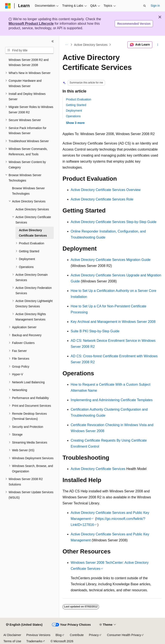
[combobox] (29, 50)
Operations (73, 116)
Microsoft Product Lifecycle (31, 24)
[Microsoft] (8, 6)
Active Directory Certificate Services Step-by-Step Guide (114, 222)
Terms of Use (12, 641)
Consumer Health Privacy (124, 635)
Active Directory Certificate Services (98, 469)
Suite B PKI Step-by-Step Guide (95, 331)
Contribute (77, 635)
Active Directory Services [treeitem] (32, 209)
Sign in (155, 6)
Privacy (94, 635)
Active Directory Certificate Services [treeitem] (33, 233)
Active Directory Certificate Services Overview (106, 190)
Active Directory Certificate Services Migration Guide (111, 260)
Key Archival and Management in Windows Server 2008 (113, 322)
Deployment (74, 111)
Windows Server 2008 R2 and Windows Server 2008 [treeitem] (29, 62)
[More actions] (158, 45)
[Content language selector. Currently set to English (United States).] (24, 625)
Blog (59, 635)
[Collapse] (53, 41)
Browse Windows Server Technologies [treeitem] (28, 191)
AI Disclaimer (12, 635)
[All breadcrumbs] (66, 45)
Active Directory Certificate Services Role (102, 199)
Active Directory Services (91, 45)
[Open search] (145, 6)
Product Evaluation (79, 99)
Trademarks (34, 641)
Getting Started (76, 105)
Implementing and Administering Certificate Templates (112, 400)
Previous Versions (38, 635)
